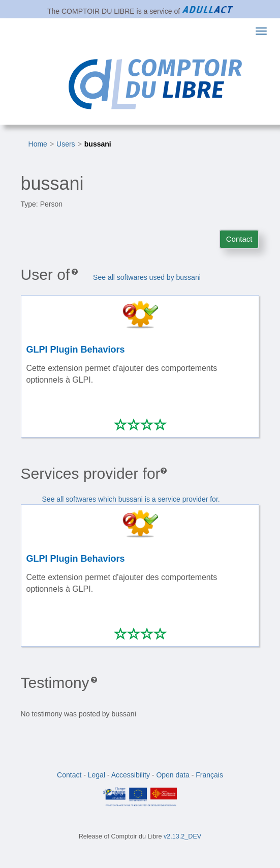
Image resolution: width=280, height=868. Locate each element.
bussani (98, 144)
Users (66, 144)
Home (38, 144)
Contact (239, 239)
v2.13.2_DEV (182, 836)
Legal (97, 775)
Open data (173, 775)
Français (209, 775)
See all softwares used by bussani (147, 277)
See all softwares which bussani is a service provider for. (131, 499)
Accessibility (131, 775)
